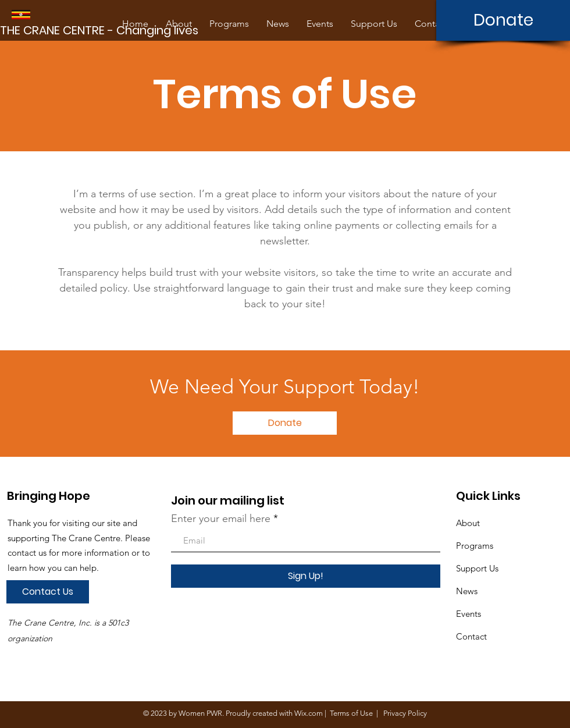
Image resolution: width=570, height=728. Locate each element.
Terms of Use (351, 713)
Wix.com (309, 713)
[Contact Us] (48, 592)
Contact (471, 636)
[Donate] (503, 20)
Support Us (477, 568)
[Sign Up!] (306, 576)
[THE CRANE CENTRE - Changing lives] (101, 30)
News (467, 591)
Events (469, 614)
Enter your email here (221, 519)
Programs (475, 546)
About (468, 523)
